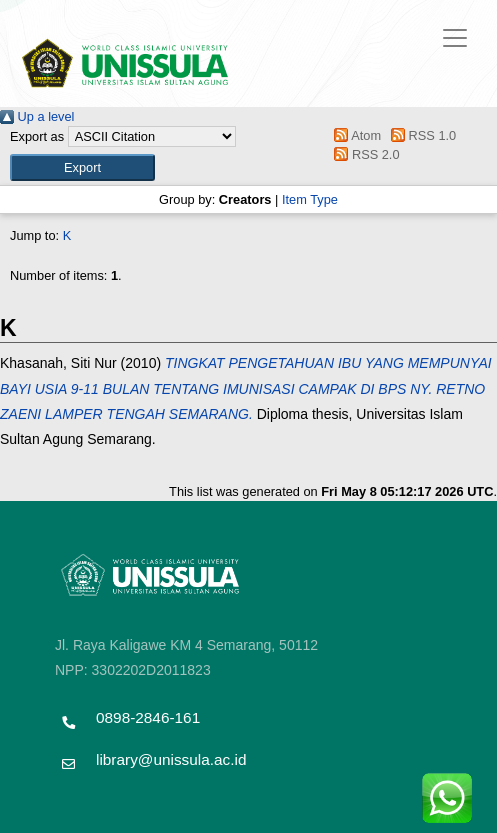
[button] (82, 167)
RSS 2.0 (364, 154)
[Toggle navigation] (455, 38)
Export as (37, 136)
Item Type (310, 199)
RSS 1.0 (421, 135)
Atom (354, 135)
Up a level (37, 116)
